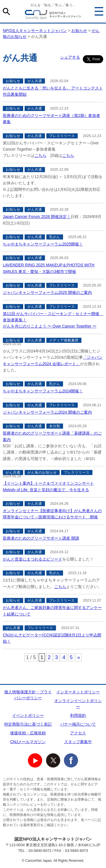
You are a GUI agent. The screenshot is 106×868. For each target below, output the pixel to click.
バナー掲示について (78, 724)
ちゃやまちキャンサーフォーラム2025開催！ (43, 244)
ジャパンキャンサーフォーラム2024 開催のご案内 (47, 412)
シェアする (70, 57)
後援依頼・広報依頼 (28, 733)
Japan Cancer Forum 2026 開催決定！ (37, 217)
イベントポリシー (28, 715)
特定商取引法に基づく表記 (28, 724)
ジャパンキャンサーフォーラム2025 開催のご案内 (47, 292)
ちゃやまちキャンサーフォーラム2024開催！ (43, 391)
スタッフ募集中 (78, 742)
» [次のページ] (79, 657)
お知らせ (79, 31)
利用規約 (78, 715)
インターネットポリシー (78, 692)
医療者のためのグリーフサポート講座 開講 (41, 538)
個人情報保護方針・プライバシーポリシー (28, 695)
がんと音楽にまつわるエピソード (33, 559)
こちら (40, 155)
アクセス (78, 733)
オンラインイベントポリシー (78, 704)
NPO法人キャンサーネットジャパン (53, 16)
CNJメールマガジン (28, 742)
